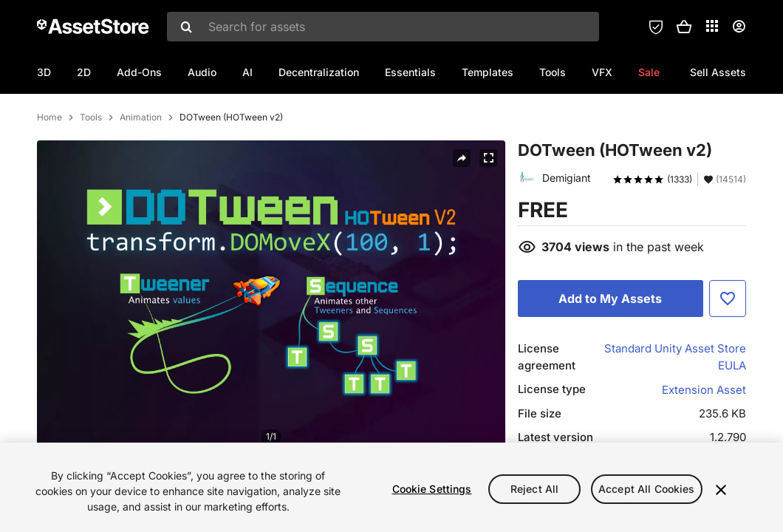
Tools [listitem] (91, 181)
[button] (684, 27)
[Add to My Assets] (611, 362)
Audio (202, 72)
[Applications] (712, 26)
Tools (553, 72)
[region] (391, 487)
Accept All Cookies (647, 489)
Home (49, 181)
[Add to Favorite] (728, 362)
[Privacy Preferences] (656, 27)
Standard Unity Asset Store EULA (675, 420)
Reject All (534, 489)
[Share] (462, 222)
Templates (488, 72)
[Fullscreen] (488, 222)
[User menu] (739, 27)
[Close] (721, 490)
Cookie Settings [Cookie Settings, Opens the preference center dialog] (432, 489)
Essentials (410, 72)
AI (247, 72)
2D (84, 72)
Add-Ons (139, 72)
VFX (602, 72)
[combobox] (383, 27)
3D (44, 72)
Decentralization (319, 72)
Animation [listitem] (141, 181)
